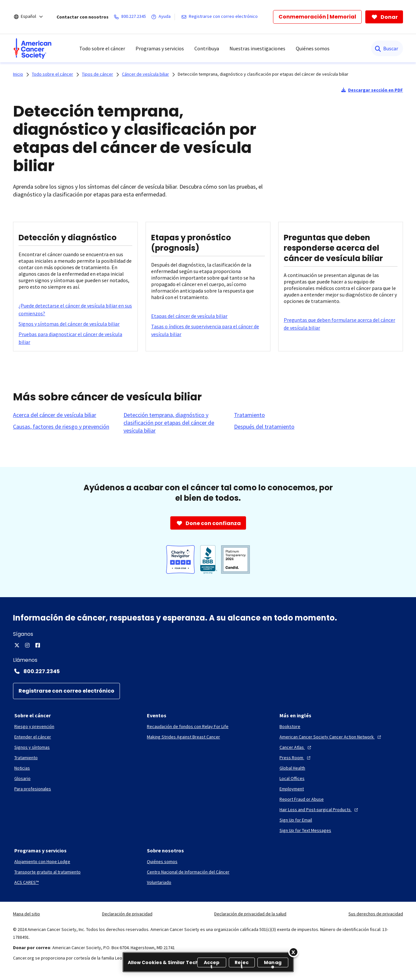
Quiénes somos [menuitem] (313, 48)
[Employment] (292, 789)
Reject (242, 963)
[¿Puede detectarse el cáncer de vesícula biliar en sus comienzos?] (75, 309)
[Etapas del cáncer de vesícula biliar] (189, 316)
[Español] (33, 17)
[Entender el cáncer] (33, 737)
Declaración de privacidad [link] (127, 914)
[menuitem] (32, 48)
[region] (208, 962)
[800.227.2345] (131, 17)
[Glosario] (22, 778)
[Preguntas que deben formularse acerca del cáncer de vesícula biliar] (341, 324)
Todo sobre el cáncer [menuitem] (102, 48)
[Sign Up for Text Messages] (305, 830)
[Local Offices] (292, 778)
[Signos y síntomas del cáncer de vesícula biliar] (69, 324)
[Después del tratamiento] (264, 427)
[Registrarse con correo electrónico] (221, 17)
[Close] (293, 952)
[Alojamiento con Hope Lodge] (42, 861)
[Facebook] (38, 645)
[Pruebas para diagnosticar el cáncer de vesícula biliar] (75, 338)
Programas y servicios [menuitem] (160, 48)
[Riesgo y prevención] (34, 726)
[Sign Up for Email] (296, 820)
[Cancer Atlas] (296, 747)
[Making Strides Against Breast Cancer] (183, 737)
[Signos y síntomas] (32, 747)
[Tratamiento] (249, 415)
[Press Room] (296, 758)
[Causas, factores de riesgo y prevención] (61, 427)
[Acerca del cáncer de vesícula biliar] (55, 415)
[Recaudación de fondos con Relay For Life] (188, 726)
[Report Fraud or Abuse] (302, 799)
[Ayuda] (162, 17)
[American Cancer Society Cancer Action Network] (331, 737)
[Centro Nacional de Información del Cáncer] (188, 872)
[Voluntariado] (159, 882)
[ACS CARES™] (26, 882)
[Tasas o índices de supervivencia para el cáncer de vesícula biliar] (208, 330)
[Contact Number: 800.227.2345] (208, 671)
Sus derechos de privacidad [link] (376, 914)
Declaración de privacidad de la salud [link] (250, 914)
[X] (17, 645)
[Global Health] (292, 768)
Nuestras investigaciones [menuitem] (257, 48)
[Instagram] (27, 645)
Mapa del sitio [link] (26, 914)
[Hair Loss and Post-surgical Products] (319, 810)
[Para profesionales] (33, 789)
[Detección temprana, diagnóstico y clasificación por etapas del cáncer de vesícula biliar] (175, 423)
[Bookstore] (290, 726)
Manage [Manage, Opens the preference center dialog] (273, 963)
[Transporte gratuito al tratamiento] (47, 872)
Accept (212, 963)
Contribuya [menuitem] (207, 48)
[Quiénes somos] (162, 861)
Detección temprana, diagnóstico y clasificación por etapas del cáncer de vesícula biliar (263, 74)
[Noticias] (22, 768)
